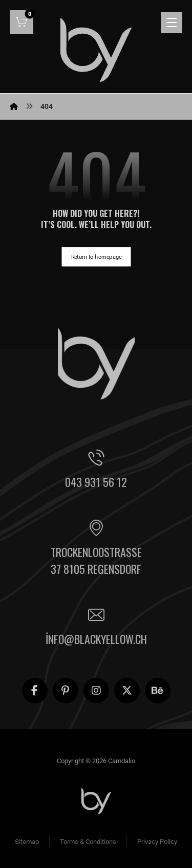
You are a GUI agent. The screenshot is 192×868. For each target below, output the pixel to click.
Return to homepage (96, 257)
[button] (22, 22)
